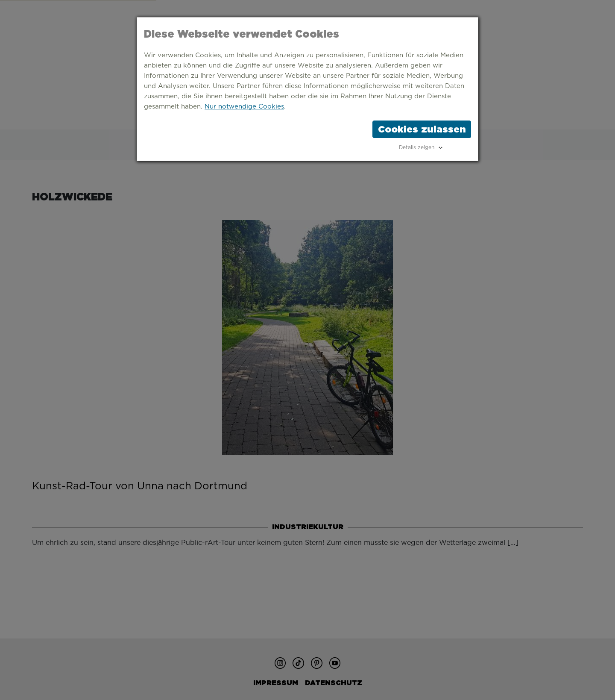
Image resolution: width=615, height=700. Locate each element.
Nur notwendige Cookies (244, 107)
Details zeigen (417, 147)
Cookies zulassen (422, 129)
